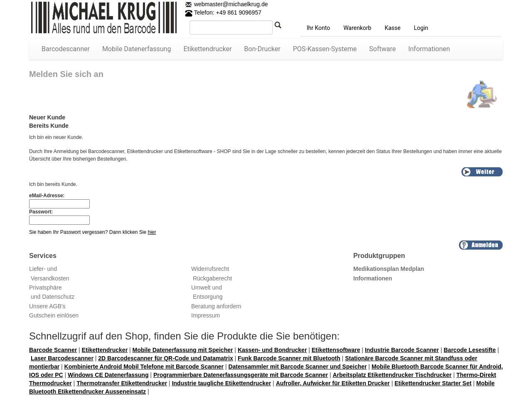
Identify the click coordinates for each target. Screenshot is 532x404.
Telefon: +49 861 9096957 (223, 12)
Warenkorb (357, 28)
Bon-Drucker (262, 49)
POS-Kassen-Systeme (325, 49)
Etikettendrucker (207, 49)
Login (421, 28)
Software (382, 49)
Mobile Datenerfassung (137, 49)
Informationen (429, 49)
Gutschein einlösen (54, 315)
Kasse (392, 28)
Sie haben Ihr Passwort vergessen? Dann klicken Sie (93, 232)
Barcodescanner (66, 49)
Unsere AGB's (47, 306)
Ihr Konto (318, 28)
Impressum (206, 315)
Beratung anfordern (216, 306)
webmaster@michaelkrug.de (230, 4)
